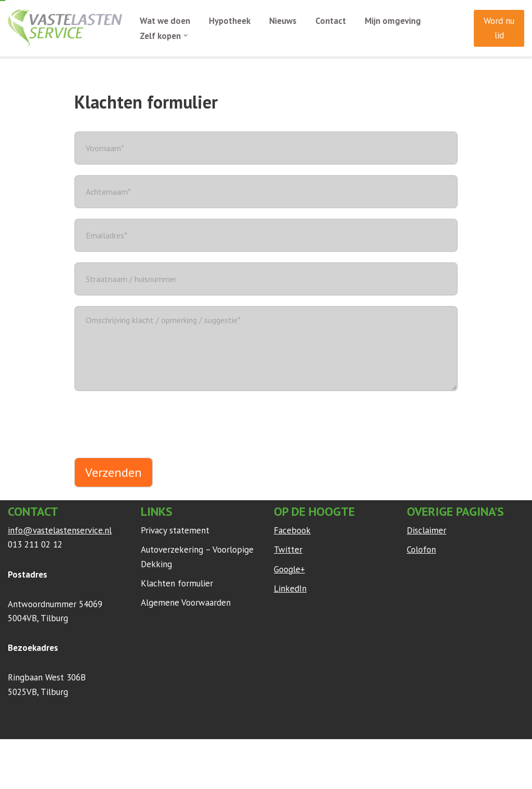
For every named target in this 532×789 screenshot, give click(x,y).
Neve (18, 752)
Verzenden (114, 472)
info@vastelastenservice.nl (60, 531)
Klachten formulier (177, 583)
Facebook (292, 531)
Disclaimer (427, 531)
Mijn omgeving (393, 21)
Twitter (288, 550)
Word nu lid (499, 28)
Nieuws (283, 21)
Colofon (421, 550)
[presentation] (153, 422)
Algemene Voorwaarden (186, 603)
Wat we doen (165, 21)
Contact (331, 21)
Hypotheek (230, 21)
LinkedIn (290, 589)
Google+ (289, 569)
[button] (186, 36)
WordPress (145, 752)
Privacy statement (175, 531)
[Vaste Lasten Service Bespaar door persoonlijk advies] (65, 28)
